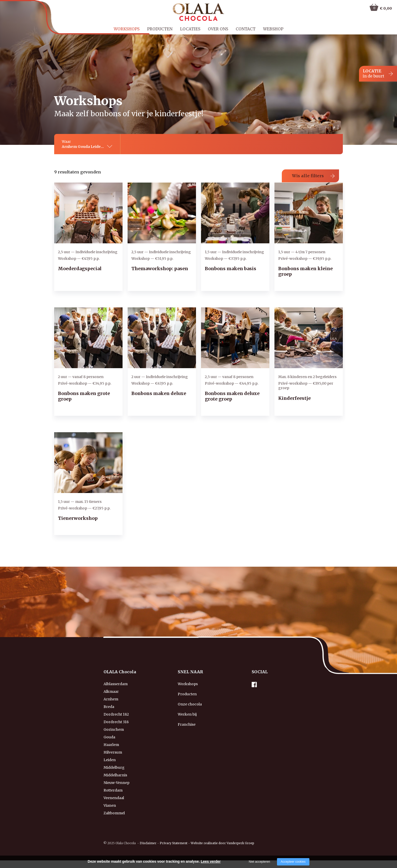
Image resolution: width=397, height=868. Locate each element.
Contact (246, 29)
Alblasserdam (116, 684)
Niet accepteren (260, 862)
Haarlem (111, 745)
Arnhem (111, 699)
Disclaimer (148, 843)
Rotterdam (113, 790)
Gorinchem (114, 729)
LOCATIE (374, 74)
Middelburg (114, 767)
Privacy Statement (174, 843)
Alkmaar (111, 692)
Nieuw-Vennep (116, 783)
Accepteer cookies (293, 862)
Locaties (190, 29)
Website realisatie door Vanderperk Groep (222, 843)
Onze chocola (190, 704)
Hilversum (113, 752)
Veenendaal (114, 798)
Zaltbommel (114, 813)
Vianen (110, 805)
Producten (160, 29)
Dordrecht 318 (116, 722)
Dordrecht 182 (116, 714)
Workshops (127, 29)
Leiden (110, 760)
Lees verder (211, 861)
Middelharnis (115, 775)
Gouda (109, 737)
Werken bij (187, 714)
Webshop (273, 29)
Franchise (187, 724)
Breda (109, 707)
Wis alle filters (308, 176)
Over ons (218, 29)
